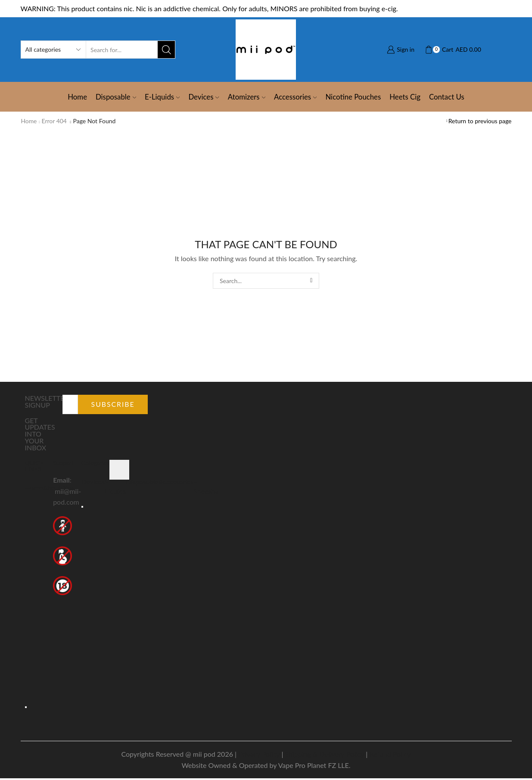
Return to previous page (480, 121)
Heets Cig (405, 97)
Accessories (295, 97)
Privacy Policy (259, 756)
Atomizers (247, 97)
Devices (204, 97)
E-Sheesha (207, 487)
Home (77, 97)
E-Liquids (162, 97)
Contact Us (447, 97)
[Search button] (166, 50)
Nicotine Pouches (353, 97)
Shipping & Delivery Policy (324, 756)
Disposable (116, 97)
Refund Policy (390, 756)
